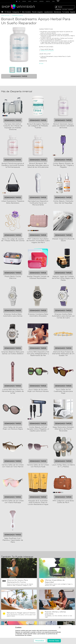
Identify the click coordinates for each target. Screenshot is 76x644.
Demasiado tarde (19, 76)
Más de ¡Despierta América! (17, 92)
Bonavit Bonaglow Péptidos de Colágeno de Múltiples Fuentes (38, 126)
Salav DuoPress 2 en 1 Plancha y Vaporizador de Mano (13, 540)
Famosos (35, 1)
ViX (19, 1)
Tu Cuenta (66, 12)
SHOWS (30, 1)
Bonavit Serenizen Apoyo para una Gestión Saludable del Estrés (63, 126)
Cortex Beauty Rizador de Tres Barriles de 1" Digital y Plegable (63, 165)
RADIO (53, 1)
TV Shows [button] (8, 12)
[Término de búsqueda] (65, 7)
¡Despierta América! (17, 15)
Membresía (58, 12)
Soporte (73, 12)
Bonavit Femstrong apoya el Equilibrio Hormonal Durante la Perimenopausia (13, 165)
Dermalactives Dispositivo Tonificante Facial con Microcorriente (38, 203)
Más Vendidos (26, 12)
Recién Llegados (37, 12)
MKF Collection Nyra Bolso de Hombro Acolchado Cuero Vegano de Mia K (38, 241)
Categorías (16, 12)
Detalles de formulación (47, 51)
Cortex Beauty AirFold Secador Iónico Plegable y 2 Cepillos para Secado (38, 429)
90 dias (41, 64)
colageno (71, 9)
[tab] (12, 70)
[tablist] (19, 70)
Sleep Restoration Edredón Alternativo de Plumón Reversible (63, 429)
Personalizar (40, 641)
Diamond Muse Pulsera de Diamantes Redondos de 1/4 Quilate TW (63, 354)
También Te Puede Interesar (17, 557)
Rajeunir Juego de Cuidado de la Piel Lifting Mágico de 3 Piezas (63, 278)
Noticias (24, 1)
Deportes (41, 1)
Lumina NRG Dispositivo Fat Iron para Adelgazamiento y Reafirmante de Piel (38, 354)
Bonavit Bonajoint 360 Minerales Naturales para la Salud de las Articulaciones (38, 165)
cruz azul (65, 9)
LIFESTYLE (48, 1)
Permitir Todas (54, 641)
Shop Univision (5, 15)
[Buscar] (56, 7)
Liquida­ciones (48, 12)
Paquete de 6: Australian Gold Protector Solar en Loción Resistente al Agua (38, 503)
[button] (2, 12)
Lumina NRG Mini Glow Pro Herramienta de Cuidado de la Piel (13, 391)
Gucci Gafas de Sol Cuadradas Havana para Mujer (63, 391)
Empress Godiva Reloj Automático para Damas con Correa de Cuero (63, 316)
